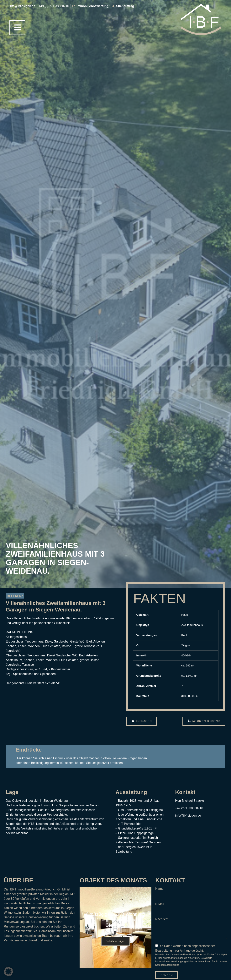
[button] (193, 748)
